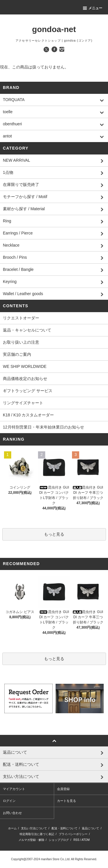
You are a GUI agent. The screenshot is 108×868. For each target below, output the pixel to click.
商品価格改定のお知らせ (25, 379)
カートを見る (67, 801)
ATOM (86, 840)
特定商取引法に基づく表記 (37, 834)
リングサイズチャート (23, 403)
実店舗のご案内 (17, 354)
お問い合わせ (12, 813)
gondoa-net (54, 29)
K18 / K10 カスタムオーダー (28, 415)
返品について (90, 828)
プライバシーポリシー (73, 834)
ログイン (9, 801)
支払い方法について (34, 828)
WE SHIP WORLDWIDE (25, 366)
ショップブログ (59, 840)
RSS (76, 840)
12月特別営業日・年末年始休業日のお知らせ (43, 427)
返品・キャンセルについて (27, 330)
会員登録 (63, 789)
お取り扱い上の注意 (21, 342)
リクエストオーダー (21, 318)
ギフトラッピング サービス (28, 391)
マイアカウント (14, 789)
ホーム (12, 828)
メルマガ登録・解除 (31, 840)
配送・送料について (65, 828)
